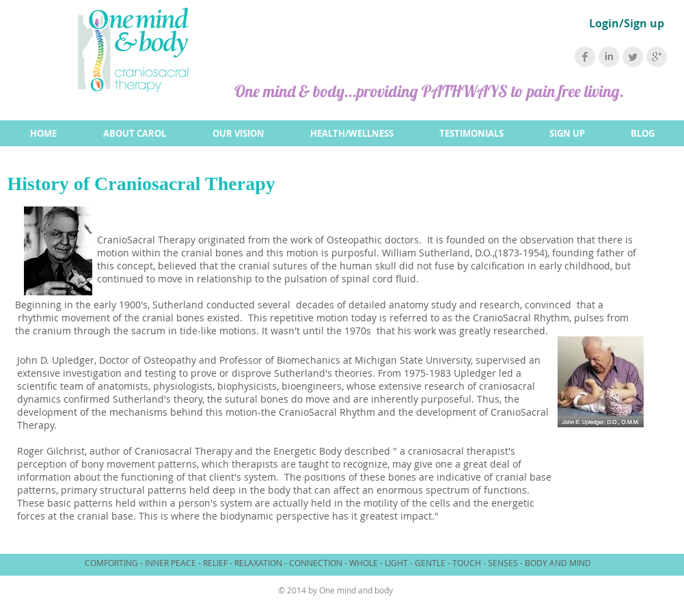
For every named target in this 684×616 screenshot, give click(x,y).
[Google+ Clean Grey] (657, 57)
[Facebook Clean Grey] (585, 57)
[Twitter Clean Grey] (633, 57)
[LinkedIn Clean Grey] (609, 57)
